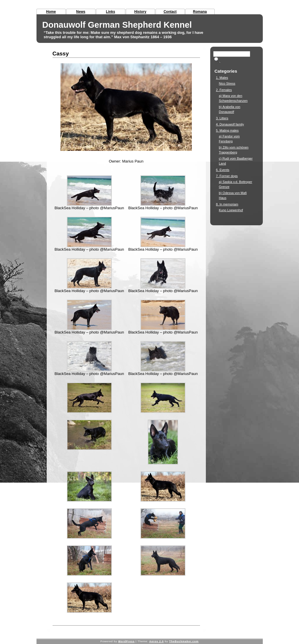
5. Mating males (227, 130)
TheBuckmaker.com (184, 641)
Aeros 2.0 (157, 641)
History (140, 12)
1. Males (222, 78)
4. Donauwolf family (230, 124)
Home (51, 12)
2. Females (224, 90)
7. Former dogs (227, 176)
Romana (200, 12)
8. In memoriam (227, 204)
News (81, 12)
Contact (170, 12)
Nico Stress (227, 83)
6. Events (223, 170)
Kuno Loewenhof (231, 210)
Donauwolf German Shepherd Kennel (117, 25)
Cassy (61, 54)
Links (111, 12)
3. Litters (222, 118)
